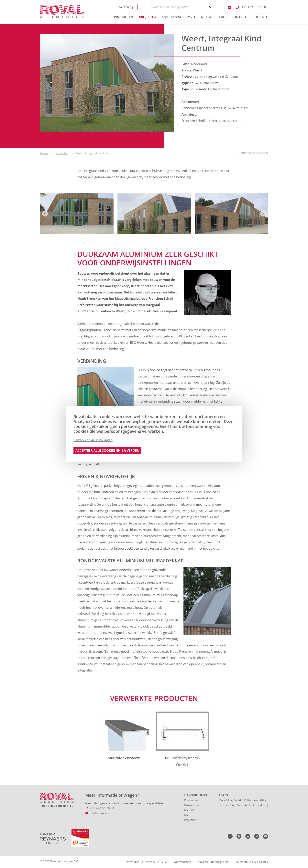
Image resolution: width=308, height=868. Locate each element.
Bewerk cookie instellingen (93, 440)
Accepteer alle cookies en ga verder (107, 450)
